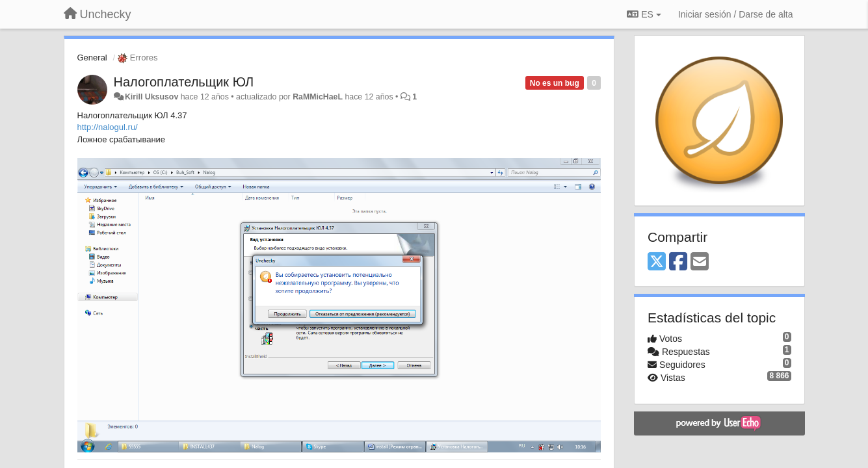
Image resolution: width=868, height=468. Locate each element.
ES (644, 14)
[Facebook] (678, 262)
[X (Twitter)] (657, 262)
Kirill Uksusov (151, 97)
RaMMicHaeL (318, 97)
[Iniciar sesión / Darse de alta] (736, 14)
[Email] (700, 262)
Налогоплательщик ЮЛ (184, 82)
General (92, 58)
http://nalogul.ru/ (108, 127)
